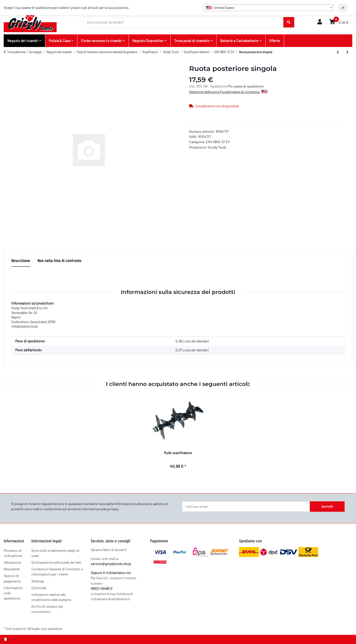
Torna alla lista (16, 52)
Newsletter (12, 569)
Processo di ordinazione (13, 553)
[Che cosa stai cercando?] (183, 22)
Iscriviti (327, 506)
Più (231, 86)
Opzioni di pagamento (12, 578)
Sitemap (38, 581)
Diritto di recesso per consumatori (47, 609)
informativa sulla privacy (100, 509)
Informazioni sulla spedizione (13, 593)
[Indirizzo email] (246, 507)
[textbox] (269, 8)
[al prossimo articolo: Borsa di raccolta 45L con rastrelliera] (347, 52)
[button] (320, 22)
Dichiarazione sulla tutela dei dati (56, 562)
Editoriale (39, 588)
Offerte (275, 41)
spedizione (55, 629)
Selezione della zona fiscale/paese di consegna (228, 92)
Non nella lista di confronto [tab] (59, 260)
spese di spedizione (249, 86)
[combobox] (269, 8)
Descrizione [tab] (21, 260)
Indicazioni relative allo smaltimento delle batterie (51, 597)
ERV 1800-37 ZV (218, 142)
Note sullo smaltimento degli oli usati (55, 553)
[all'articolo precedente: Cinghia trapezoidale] (338, 52)
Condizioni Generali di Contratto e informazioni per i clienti (57, 572)
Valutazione (12, 562)
